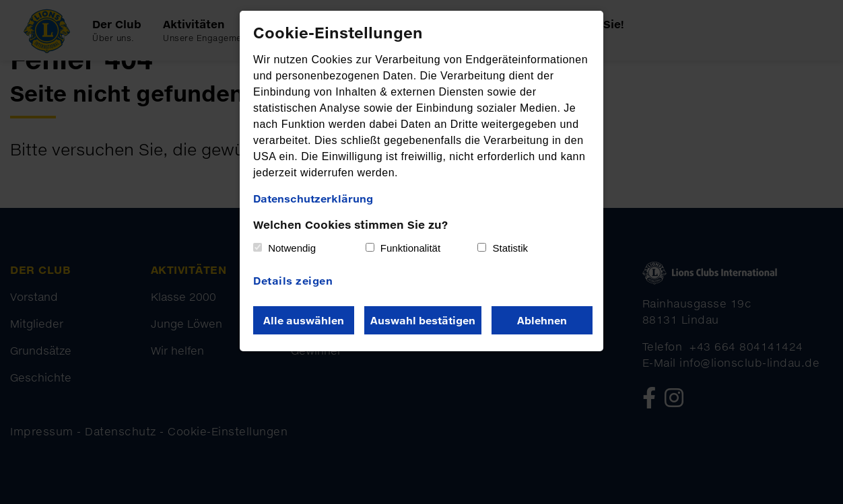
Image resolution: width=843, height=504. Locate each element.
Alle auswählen (304, 320)
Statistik (511, 248)
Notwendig (292, 248)
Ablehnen (542, 320)
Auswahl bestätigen (423, 320)
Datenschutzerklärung (313, 199)
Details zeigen (293, 281)
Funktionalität (410, 248)
